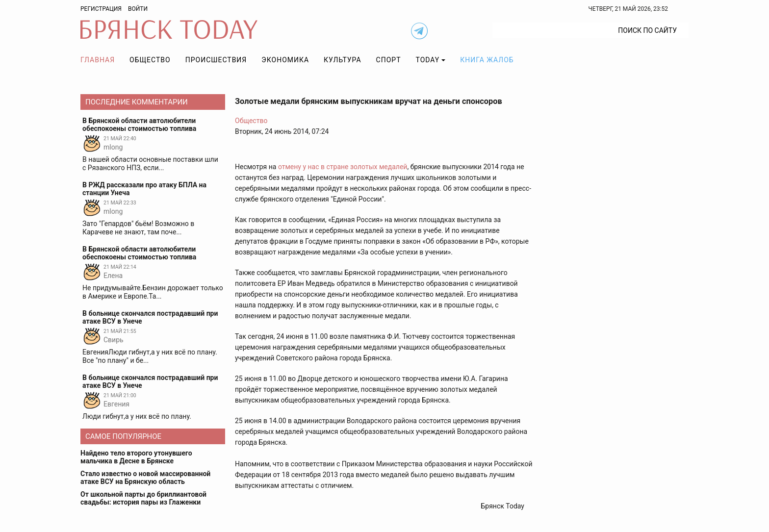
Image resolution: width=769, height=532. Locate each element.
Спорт (389, 60)
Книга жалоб (487, 60)
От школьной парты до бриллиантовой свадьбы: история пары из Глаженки (143, 498)
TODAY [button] (428, 60)
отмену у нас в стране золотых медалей (343, 167)
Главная (98, 60)
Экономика (285, 60)
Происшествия (216, 60)
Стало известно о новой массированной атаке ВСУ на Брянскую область (145, 478)
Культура (342, 60)
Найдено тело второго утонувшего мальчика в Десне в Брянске (136, 457)
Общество (150, 60)
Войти (138, 9)
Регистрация (101, 9)
